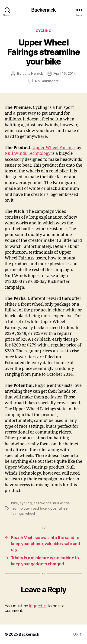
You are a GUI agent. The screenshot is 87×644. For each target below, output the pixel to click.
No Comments (47, 81)
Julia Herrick (33, 73)
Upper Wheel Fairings (54, 148)
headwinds (42, 503)
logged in (38, 606)
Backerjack (43, 10)
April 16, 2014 (65, 73)
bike (14, 503)
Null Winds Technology (28, 154)
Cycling (44, 31)
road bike (39, 508)
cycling (26, 503)
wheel (30, 513)
